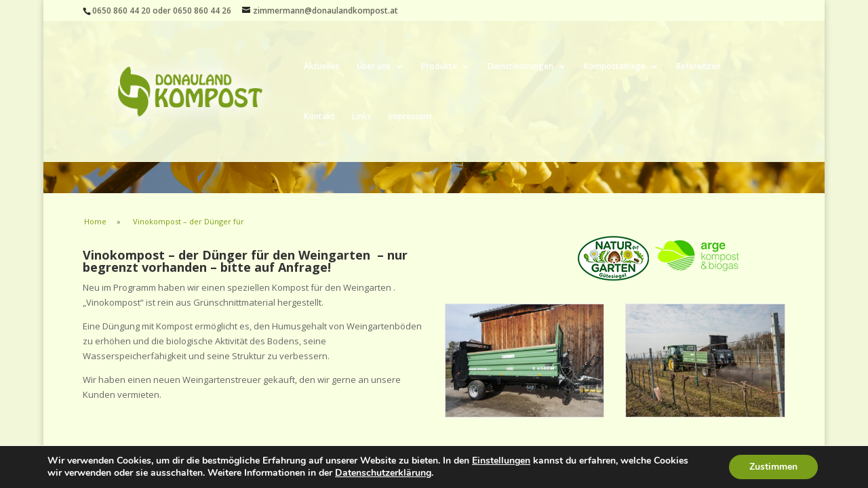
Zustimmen (773, 467)
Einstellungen (501, 461)
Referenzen (698, 67)
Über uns (374, 67)
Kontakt (319, 117)
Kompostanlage (615, 67)
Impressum (410, 117)
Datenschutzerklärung (383, 473)
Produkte (439, 67)
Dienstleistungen (520, 67)
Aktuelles (322, 67)
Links (362, 117)
